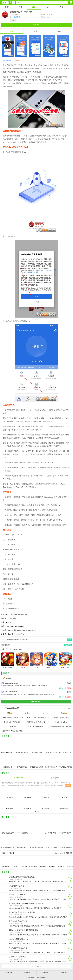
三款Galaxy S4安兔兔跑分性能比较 (12, 731)
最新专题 (46, 973)
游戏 (20, 7)
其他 (27, 713)
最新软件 (27, 973)
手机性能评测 (7, 60)
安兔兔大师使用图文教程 (12, 722)
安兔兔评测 (17, 60)
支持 (61, 688)
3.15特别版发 (12, 726)
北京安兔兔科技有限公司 (18, 614)
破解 (64, 713)
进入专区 (68, 785)
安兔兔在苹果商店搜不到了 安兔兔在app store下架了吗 (12, 718)
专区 (36, 709)
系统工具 (17, 17)
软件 (34, 7)
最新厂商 (64, 973)
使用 (9, 713)
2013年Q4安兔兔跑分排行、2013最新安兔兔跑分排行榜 (36, 727)
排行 (48, 7)
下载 (70, 881)
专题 (61, 7)
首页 (7, 7)
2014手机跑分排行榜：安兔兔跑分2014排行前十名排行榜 (61, 727)
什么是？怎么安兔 (61, 722)
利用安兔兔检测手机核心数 (36, 722)
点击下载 (36, 25)
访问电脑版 (41, 977)
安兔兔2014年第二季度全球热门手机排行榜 (36, 718)
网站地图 (31, 977)
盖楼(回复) (68, 688)
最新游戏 (9, 973)
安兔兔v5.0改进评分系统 (61, 718)
